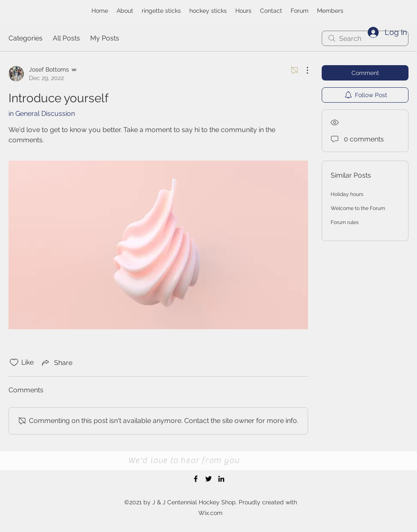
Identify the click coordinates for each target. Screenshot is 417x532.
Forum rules (345, 222)
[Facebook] (196, 479)
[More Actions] (303, 70)
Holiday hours (347, 194)
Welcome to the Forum (358, 208)
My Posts (105, 38)
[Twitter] (208, 479)
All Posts (66, 38)
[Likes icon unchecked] (14, 362)
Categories (26, 38)
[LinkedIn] (221, 479)
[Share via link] (56, 362)
